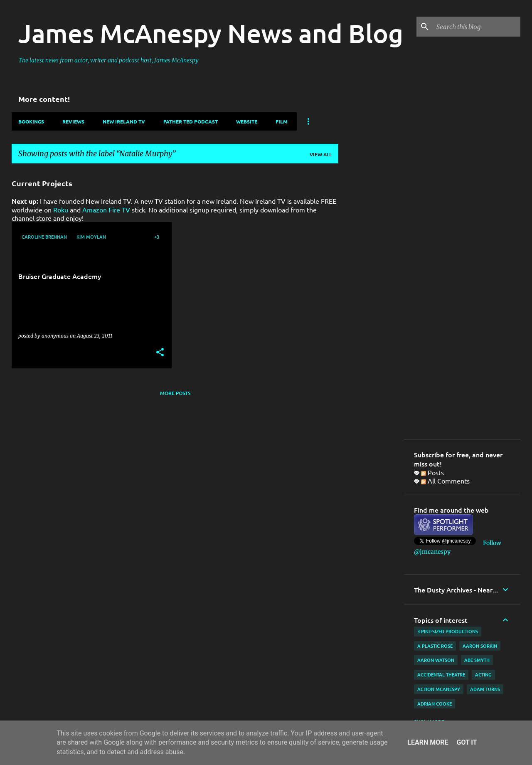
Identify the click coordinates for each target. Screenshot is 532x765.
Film (282, 121)
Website (247, 121)
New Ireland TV (124, 121)
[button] (160, 353)
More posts (175, 393)
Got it (467, 742)
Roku (61, 210)
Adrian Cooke (435, 704)
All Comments (445, 481)
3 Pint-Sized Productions (448, 631)
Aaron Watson (436, 660)
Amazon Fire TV (106, 210)
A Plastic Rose (435, 646)
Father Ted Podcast (191, 121)
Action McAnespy (439, 689)
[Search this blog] (477, 27)
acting (483, 675)
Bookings (31, 121)
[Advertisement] (371, 295)
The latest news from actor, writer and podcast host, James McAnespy (108, 60)
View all (321, 154)
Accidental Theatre (441, 675)
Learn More (428, 742)
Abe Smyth (477, 660)
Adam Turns (485, 689)
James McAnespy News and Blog (211, 33)
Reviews (73, 121)
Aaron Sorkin (480, 646)
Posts (432, 472)
